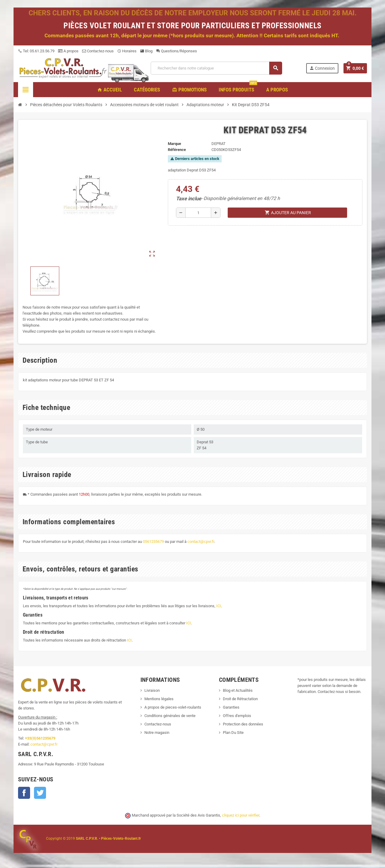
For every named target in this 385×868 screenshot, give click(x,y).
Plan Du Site (233, 733)
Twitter (40, 793)
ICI (219, 606)
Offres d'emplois (237, 716)
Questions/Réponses (177, 51)
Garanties (231, 707)
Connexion (322, 68)
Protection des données (243, 724)
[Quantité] (198, 213)
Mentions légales (159, 699)
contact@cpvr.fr (201, 542)
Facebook (24, 793)
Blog (146, 51)
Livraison (152, 690)
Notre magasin (157, 733)
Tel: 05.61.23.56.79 (36, 51)
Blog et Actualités (238, 690)
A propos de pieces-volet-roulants (173, 707)
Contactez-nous (98, 51)
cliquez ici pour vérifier (241, 815)
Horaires (127, 51)
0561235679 (153, 542)
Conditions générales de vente (170, 716)
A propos (68, 51)
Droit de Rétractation (240, 699)
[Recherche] (216, 68)
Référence (177, 150)
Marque (174, 144)
